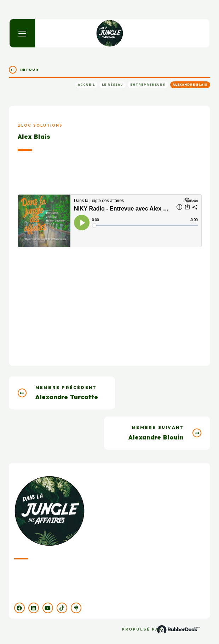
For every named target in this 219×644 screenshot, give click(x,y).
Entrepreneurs (148, 85)
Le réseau (113, 85)
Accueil (86, 85)
